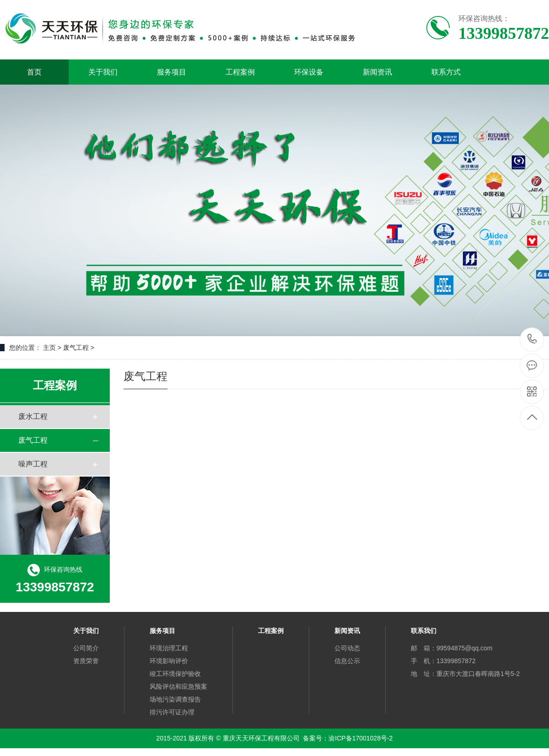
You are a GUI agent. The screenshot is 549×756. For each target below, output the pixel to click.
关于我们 (103, 72)
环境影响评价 (169, 661)
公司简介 (86, 648)
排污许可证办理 (172, 712)
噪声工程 (33, 464)
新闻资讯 (377, 72)
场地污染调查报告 (175, 699)
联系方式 (446, 72)
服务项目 (172, 72)
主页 (49, 348)
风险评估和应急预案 (178, 686)
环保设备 (309, 72)
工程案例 (240, 72)
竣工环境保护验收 (175, 674)
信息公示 (347, 661)
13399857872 (532, 339)
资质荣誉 (86, 661)
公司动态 (347, 648)
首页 (34, 72)
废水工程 (33, 416)
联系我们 (424, 631)
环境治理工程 (169, 648)
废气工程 (33, 440)
